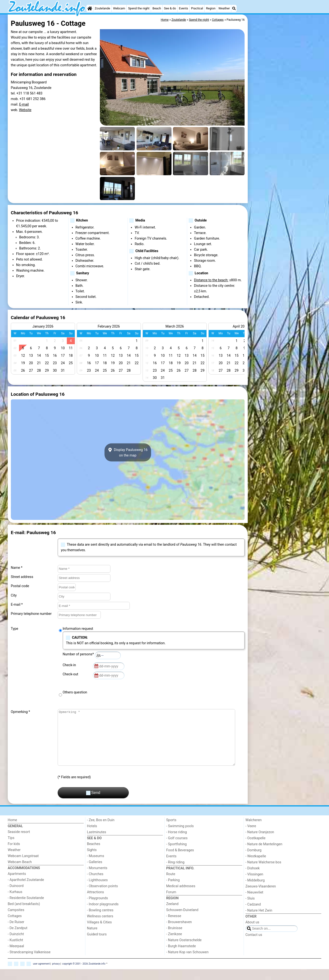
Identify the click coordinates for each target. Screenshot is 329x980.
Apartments (17, 885)
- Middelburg (255, 891)
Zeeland (172, 915)
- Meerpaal (16, 957)
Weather (224, 8)
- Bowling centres (100, 921)
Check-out (71, 674)
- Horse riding (177, 843)
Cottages (15, 927)
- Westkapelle (256, 867)
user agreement (41, 974)
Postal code (20, 586)
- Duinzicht (16, 945)
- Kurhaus (15, 903)
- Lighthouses (97, 891)
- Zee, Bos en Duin (101, 831)
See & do (170, 8)
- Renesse (174, 927)
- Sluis (250, 909)
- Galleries (95, 873)
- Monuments (97, 879)
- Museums (96, 867)
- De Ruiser (16, 933)
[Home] (90, 8)
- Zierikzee (174, 945)
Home (12, 831)
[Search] (234, 8)
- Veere (251, 837)
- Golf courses (177, 849)
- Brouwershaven (179, 933)
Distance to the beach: (211, 280)
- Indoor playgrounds (103, 915)
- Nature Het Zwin (259, 921)
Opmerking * (21, 712)
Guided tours (97, 945)
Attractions (96, 903)
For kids (14, 855)
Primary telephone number (31, 614)
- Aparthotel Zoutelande (26, 891)
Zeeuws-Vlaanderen (261, 897)
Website (25, 110)
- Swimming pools (180, 837)
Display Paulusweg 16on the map (128, 452)
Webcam (119, 8)
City (14, 595)
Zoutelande (103, 8)
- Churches (95, 885)
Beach (157, 8)
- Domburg (254, 861)
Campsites (16, 921)
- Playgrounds (98, 909)
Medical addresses (181, 897)
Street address (22, 577)
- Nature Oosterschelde (184, 951)
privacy (56, 974)
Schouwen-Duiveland (182, 921)
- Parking (173, 891)
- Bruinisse (174, 939)
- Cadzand (253, 915)
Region (211, 8)
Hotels (92, 837)
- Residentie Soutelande (26, 909)
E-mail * (17, 605)
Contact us (254, 946)
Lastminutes (97, 843)
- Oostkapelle (256, 849)
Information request (78, 629)
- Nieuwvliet (254, 903)
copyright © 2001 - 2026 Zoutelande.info (84, 974)
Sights (92, 861)
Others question (75, 692)
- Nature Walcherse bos (263, 873)
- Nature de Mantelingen (264, 855)
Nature (92, 939)
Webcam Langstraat (23, 867)
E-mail (24, 104)
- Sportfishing (176, 855)
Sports (171, 831)
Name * (17, 568)
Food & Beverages (180, 861)
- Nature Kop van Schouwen (187, 963)
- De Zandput (17, 939)
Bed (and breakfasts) (24, 915)
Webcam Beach (20, 873)
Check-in (70, 665)
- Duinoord (16, 897)
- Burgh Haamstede (181, 957)
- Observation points (103, 897)
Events (184, 8)
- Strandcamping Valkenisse (29, 963)
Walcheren (254, 831)
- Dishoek (253, 879)
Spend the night (139, 8)
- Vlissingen (254, 885)
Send (93, 804)
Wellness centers (100, 927)
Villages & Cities (99, 933)
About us (252, 933)
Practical (197, 8)
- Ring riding (175, 873)
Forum (171, 903)
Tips (11, 849)
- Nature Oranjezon (260, 843)
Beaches (94, 855)
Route (171, 885)
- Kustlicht (15, 951)
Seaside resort (19, 843)
